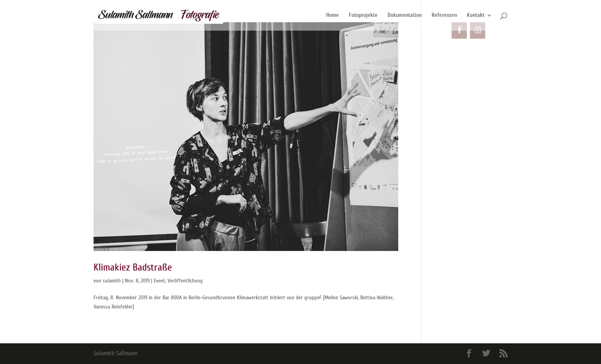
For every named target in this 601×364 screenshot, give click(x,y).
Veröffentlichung (185, 281)
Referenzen (444, 16)
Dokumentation (405, 16)
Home (333, 16)
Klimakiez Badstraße (133, 267)
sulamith (112, 281)
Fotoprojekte (363, 16)
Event (159, 281)
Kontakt (476, 16)
